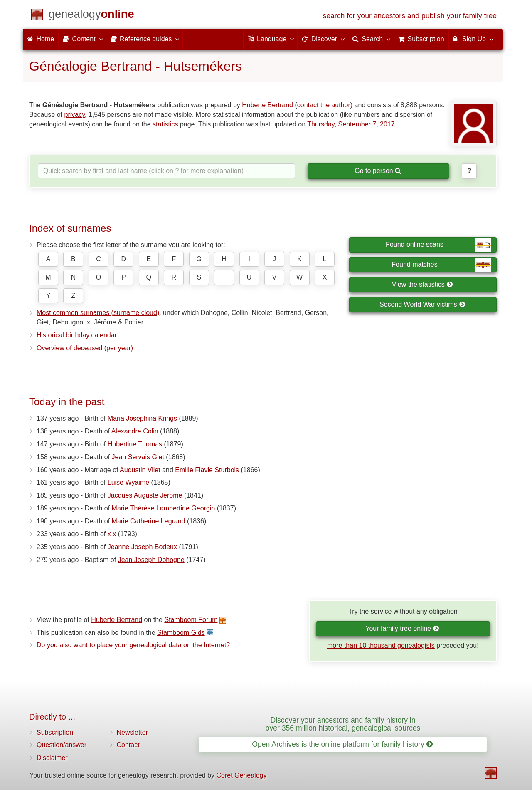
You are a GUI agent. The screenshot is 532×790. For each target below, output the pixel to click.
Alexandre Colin (135, 431)
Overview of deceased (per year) (85, 348)
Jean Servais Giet (138, 457)
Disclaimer (52, 758)
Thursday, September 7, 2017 (351, 124)
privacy (75, 115)
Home (41, 39)
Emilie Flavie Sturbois (207, 470)
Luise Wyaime (128, 482)
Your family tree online (402, 628)
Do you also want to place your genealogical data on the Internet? (133, 645)
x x (112, 534)
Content (82, 39)
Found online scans (438, 245)
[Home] (91, 16)
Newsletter (133, 732)
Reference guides (145, 39)
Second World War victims (422, 304)
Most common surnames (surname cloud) (98, 313)
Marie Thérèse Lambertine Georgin (164, 508)
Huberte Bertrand (267, 105)
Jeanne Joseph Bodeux (142, 547)
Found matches (441, 265)
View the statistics (422, 284)
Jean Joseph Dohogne (151, 560)
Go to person (378, 171)
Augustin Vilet (140, 470)
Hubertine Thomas (135, 444)
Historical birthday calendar (77, 335)
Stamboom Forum (191, 620)
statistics (165, 124)
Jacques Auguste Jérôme (145, 495)
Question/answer (62, 745)
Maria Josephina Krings (142, 418)
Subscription (55, 732)
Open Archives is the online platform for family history (342, 744)
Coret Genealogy (241, 775)
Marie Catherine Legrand (149, 521)
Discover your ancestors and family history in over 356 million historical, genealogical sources (343, 724)
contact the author (324, 105)
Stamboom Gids (181, 633)
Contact (128, 745)
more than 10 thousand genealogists (381, 645)
